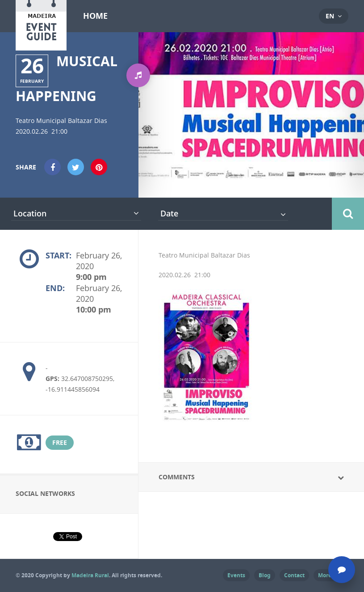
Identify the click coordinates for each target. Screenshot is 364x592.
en (330, 16)
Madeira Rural (90, 575)
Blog (265, 575)
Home (95, 16)
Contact (294, 575)
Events (236, 575)
